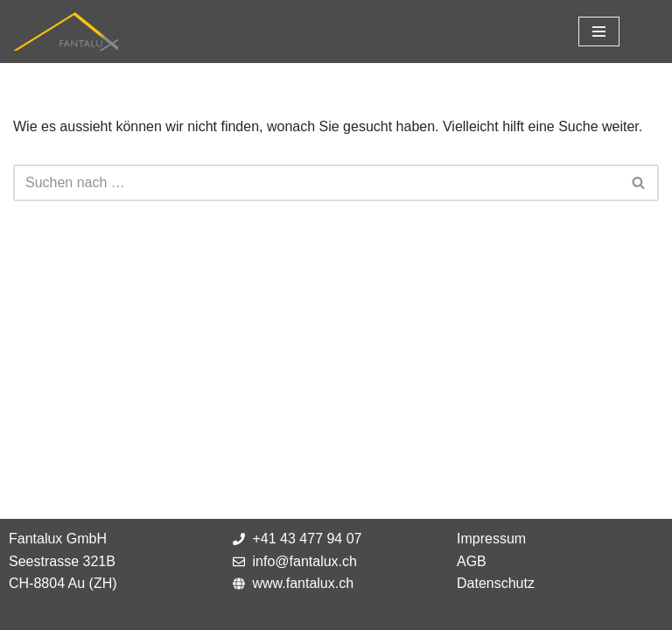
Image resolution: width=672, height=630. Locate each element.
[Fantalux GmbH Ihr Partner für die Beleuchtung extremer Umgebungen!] (66, 31)
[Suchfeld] (652, 32)
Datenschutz (496, 583)
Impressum (491, 539)
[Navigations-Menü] (599, 31)
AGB (472, 561)
